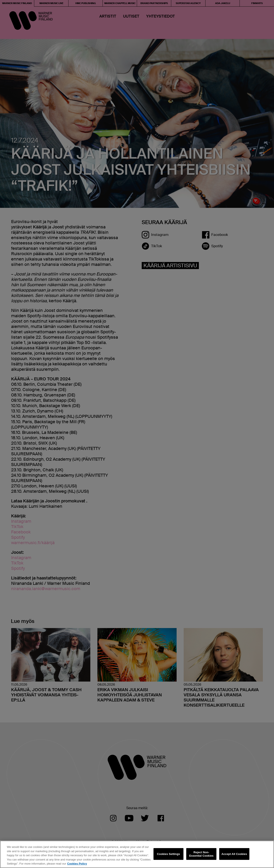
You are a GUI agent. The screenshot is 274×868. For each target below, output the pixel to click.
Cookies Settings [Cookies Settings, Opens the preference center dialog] (168, 854)
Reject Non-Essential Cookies (201, 854)
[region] (137, 854)
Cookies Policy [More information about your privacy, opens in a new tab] (77, 864)
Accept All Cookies (234, 854)
